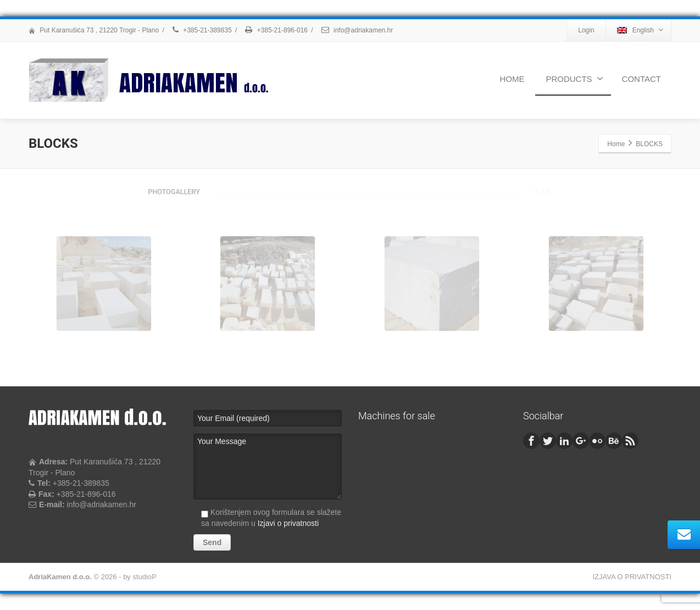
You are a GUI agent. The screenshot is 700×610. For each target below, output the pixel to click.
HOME (512, 79)
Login (586, 30)
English (640, 30)
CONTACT (641, 79)
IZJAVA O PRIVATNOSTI (632, 577)
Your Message (268, 467)
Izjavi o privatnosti (288, 523)
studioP (144, 577)
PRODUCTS (574, 79)
